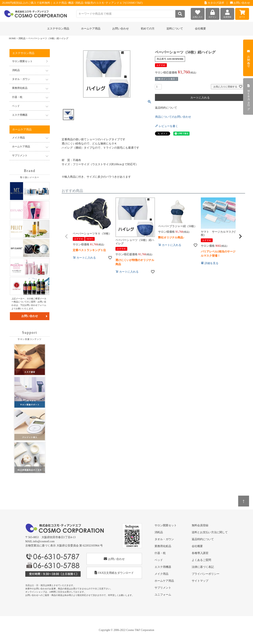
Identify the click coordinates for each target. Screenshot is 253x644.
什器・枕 (160, 553)
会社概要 (200, 29)
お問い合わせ (240, 3)
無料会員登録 (200, 525)
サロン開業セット (22, 61)
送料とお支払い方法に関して (210, 532)
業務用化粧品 (163, 546)
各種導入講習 (200, 553)
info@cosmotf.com (44, 541)
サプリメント (163, 588)
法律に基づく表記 (203, 567)
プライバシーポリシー (206, 574)
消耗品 (22, 38)
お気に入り (198, 13)
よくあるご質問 (201, 560)
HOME (12, 38)
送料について (175, 29)
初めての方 (148, 29)
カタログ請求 (214, 3)
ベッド (159, 560)
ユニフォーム (163, 595)
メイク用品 (161, 574)
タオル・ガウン (164, 539)
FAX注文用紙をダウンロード (114, 573)
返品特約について (166, 108)
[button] (66, 236)
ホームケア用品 (164, 581)
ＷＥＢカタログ (249, 97)
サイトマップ (200, 581)
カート (242, 13)
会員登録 (227, 13)
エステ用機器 (163, 567)
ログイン (212, 13)
